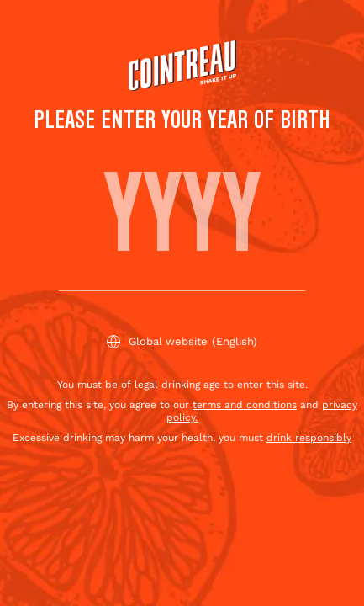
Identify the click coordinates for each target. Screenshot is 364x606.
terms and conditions (245, 405)
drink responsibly (309, 438)
